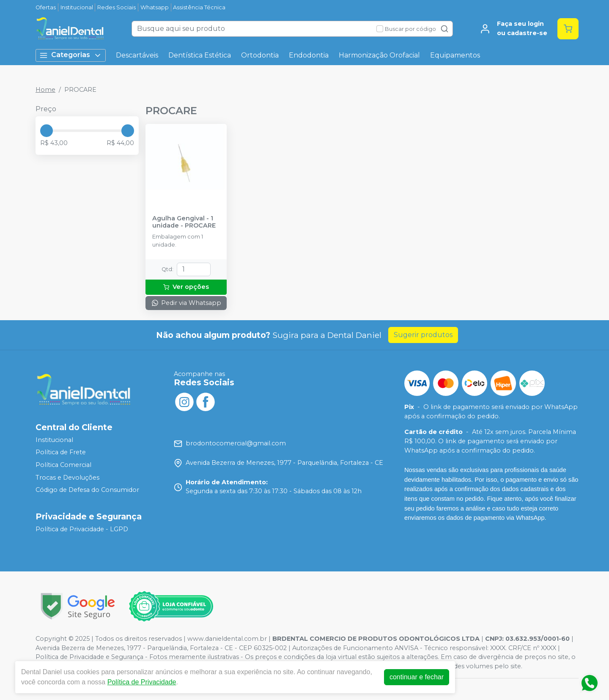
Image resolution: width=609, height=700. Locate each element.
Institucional (77, 7)
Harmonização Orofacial (379, 55)
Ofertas (46, 7)
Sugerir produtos (423, 335)
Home (45, 90)
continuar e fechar (417, 677)
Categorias (71, 55)
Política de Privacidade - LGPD (82, 529)
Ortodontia (260, 55)
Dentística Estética (200, 55)
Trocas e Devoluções (67, 478)
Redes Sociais (117, 7)
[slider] (47, 131)
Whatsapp (155, 7)
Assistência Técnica (199, 7)
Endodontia (309, 55)
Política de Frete (61, 453)
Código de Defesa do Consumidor (87, 490)
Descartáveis (137, 55)
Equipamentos (455, 55)
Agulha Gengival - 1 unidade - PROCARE (184, 222)
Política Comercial (63, 465)
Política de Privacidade (142, 682)
